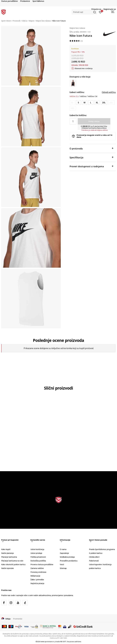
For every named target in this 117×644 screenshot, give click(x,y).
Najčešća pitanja (37, 583)
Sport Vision (6, 21)
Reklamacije (35, 576)
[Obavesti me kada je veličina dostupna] (72, 103)
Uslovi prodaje (36, 553)
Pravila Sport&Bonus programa (102, 549)
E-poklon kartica (96, 553)
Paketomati (94, 561)
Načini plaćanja (7, 553)
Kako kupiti (6, 549)
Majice (31, 21)
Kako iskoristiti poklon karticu (13, 564)
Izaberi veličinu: (77, 92)
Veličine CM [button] (93, 96)
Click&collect (94, 557)
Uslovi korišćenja (37, 549)
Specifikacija (91, 157)
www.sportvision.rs (48, 642)
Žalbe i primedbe (37, 580)
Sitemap (63, 568)
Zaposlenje (64, 553)
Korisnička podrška (38, 561)
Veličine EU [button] (74, 96)
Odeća (24, 21)
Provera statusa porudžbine (42, 564)
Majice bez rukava (43, 21)
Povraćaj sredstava (38, 572)
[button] (84, 12)
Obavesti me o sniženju (84, 68)
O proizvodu (91, 148)
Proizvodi (16, 21)
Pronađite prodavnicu (69, 561)
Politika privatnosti (38, 557)
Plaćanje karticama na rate (12, 561)
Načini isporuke (7, 568)
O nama (63, 549)
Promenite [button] (18, 619)
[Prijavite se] (100, 12)
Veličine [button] (83, 96)
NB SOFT (63, 642)
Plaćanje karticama (9, 557)
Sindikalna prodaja (67, 557)
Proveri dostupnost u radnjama (91, 166)
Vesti (62, 564)
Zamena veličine (37, 568)
